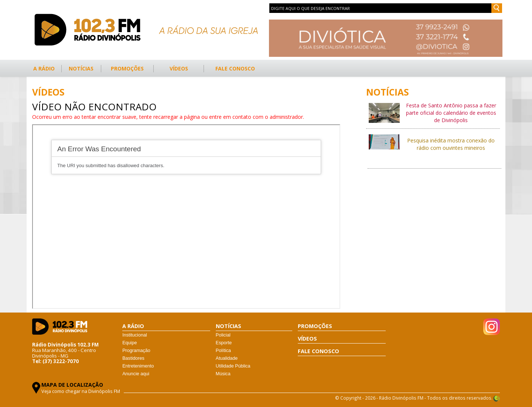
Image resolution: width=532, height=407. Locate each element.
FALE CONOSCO (235, 68)
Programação (136, 351)
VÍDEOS (179, 68)
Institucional (135, 335)
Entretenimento (138, 366)
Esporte (224, 343)
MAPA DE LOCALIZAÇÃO (72, 385)
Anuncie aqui (136, 374)
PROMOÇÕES (127, 68)
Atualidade (227, 358)
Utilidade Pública (233, 366)
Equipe (129, 343)
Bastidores (133, 358)
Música (223, 374)
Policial (223, 335)
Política (223, 351)
